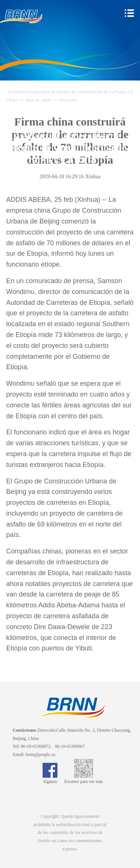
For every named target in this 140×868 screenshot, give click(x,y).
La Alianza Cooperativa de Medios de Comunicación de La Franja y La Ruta (68, 148)
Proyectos (68, 100)
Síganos (50, 779)
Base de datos (38, 100)
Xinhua (93, 177)
